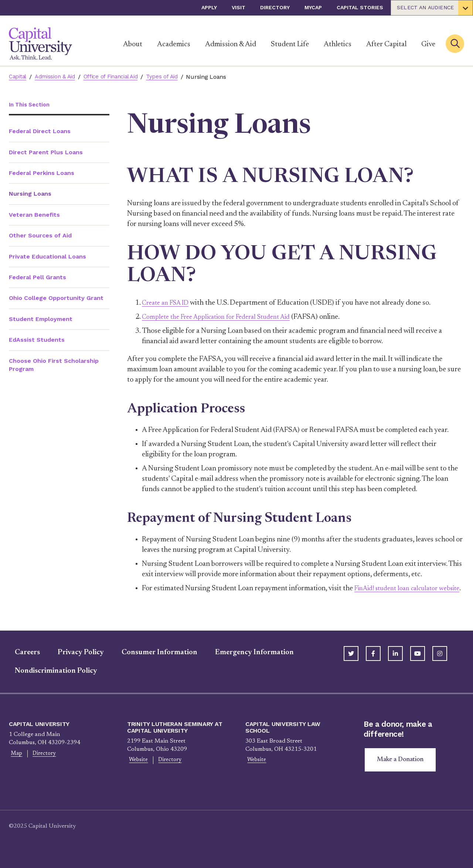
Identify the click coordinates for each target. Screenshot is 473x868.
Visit (239, 7)
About (133, 44)
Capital (18, 77)
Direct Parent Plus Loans (46, 153)
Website (137, 771)
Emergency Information (249, 663)
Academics (174, 44)
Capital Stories (360, 7)
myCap (313, 7)
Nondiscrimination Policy (50, 681)
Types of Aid (174, 77)
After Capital (386, 44)
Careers (21, 663)
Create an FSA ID (169, 303)
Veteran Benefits (34, 215)
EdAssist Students (37, 340)
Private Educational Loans (47, 257)
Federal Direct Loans (40, 132)
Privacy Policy (75, 663)
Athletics (338, 44)
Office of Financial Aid (119, 77)
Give (428, 44)
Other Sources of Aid (40, 236)
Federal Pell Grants (38, 278)
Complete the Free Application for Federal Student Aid (225, 317)
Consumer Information (154, 663)
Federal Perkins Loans (42, 174)
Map (15, 764)
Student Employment (41, 319)
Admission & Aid (231, 44)
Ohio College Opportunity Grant (56, 299)
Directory (275, 7)
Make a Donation (402, 771)
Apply (209, 7)
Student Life (290, 44)
